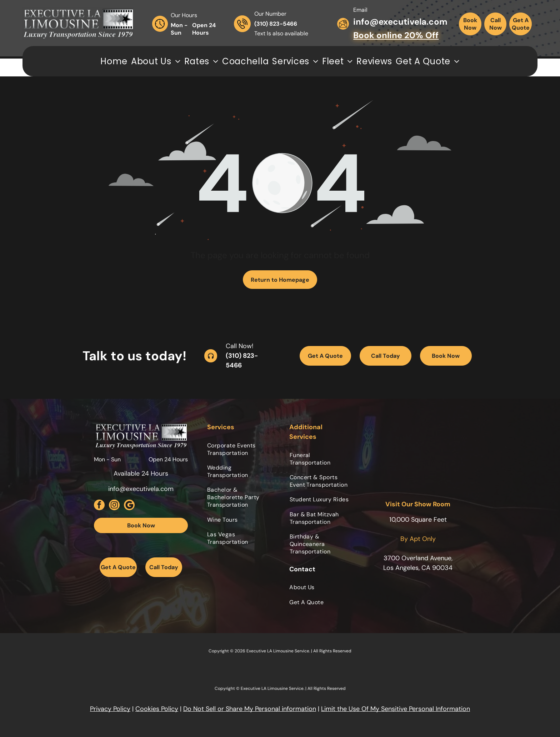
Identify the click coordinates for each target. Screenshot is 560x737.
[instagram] (114, 506)
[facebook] (99, 506)
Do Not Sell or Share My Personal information (250, 709)
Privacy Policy (110, 709)
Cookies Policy (157, 709)
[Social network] (129, 506)
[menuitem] (114, 61)
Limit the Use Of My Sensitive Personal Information (396, 709)
